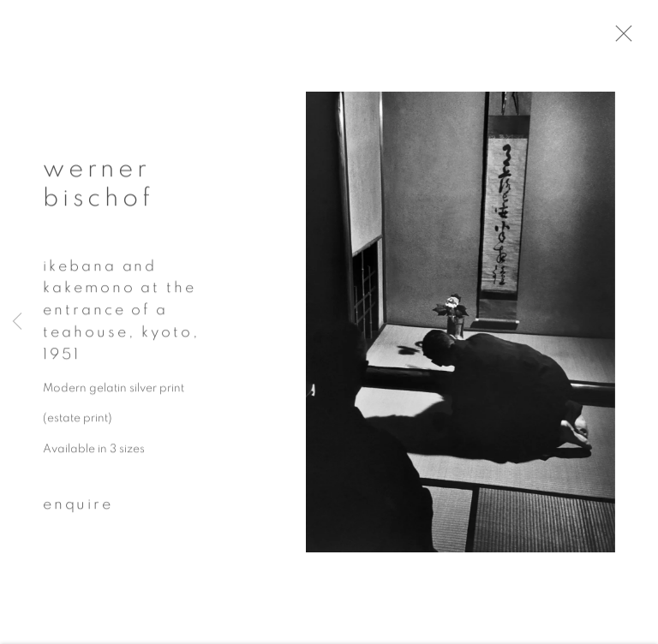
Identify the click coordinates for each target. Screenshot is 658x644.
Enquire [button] (78, 510)
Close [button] (634, 39)
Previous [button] (17, 322)
